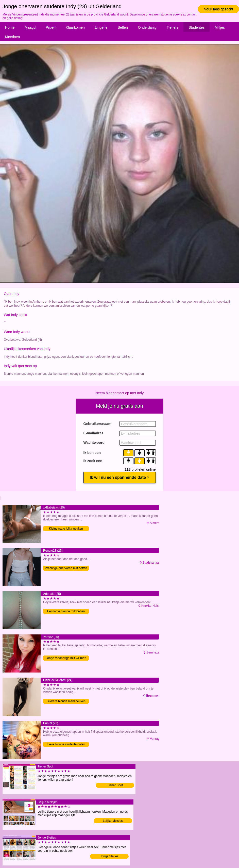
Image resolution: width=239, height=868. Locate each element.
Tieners (173, 27)
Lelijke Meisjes (113, 821)
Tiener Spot (115, 785)
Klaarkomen (75, 27)
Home (10, 27)
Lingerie (101, 27)
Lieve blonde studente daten (66, 744)
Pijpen (51, 27)
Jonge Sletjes (109, 856)
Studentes (197, 27)
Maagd (30, 27)
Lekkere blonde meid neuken (66, 701)
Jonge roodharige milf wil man (66, 658)
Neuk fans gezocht (218, 9)
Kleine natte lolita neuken (66, 529)
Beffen (123, 27)
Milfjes (220, 27)
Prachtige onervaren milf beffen (66, 568)
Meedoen (12, 37)
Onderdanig (147, 27)
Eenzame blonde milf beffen (66, 611)
